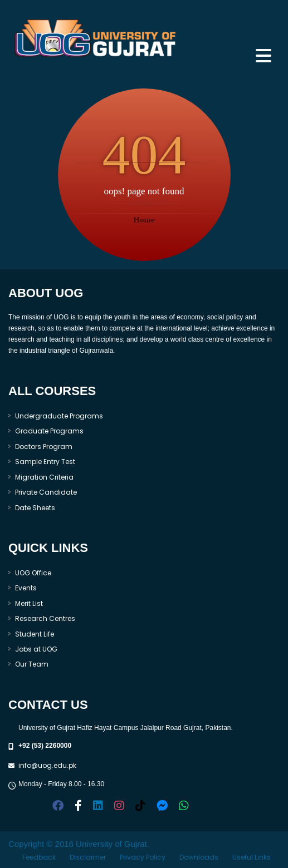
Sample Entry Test (45, 462)
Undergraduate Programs (59, 416)
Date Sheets (35, 508)
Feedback (39, 857)
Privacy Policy (143, 857)
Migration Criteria (44, 477)
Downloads (199, 857)
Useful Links (252, 857)
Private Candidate (46, 492)
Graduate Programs (49, 431)
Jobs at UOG (36, 649)
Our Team (32, 664)
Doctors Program (44, 447)
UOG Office (33, 573)
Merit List (29, 603)
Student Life (35, 634)
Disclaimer (88, 857)
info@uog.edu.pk (47, 765)
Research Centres (45, 618)
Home (144, 220)
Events (26, 588)
